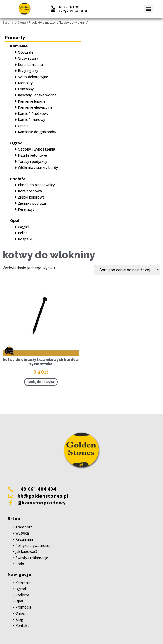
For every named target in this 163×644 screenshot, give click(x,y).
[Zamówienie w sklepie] (127, 270)
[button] (149, 9)
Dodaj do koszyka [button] (41, 382)
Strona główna (14, 23)
